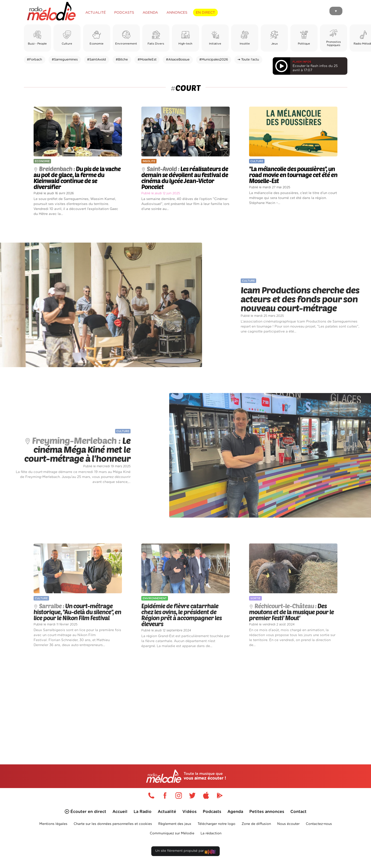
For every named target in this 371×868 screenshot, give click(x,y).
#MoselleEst (147, 60)
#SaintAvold (97, 60)
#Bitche (122, 60)
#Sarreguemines (65, 60)
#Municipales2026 (214, 60)
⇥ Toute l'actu (248, 60)
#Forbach (34, 60)
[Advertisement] (186, 701)
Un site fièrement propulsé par (185, 852)
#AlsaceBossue (178, 60)
